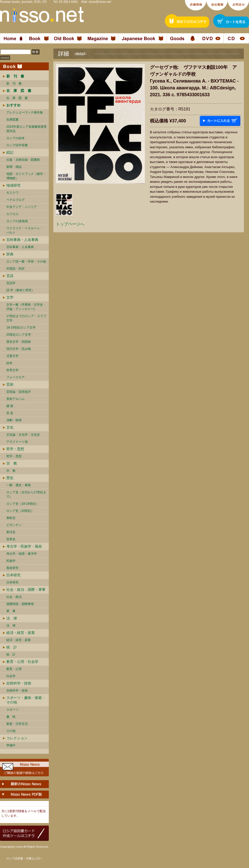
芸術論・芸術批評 (19, 392)
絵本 (9, 363)
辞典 (10, 254)
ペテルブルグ (15, 200)
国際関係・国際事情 (20, 604)
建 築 (10, 406)
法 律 (12, 618)
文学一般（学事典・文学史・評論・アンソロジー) (26, 307)
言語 (10, 276)
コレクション (17, 738)
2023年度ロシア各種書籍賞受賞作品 (27, 129)
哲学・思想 (15, 449)
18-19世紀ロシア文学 (21, 327)
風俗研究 (12, 568)
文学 (10, 297)
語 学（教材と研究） (20, 290)
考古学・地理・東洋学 (22, 554)
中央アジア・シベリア (22, 207)
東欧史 (11, 518)
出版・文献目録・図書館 (23, 160)
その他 (11, 731)
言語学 (11, 283)
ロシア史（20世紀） (20, 511)
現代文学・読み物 (19, 349)
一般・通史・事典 (19, 485)
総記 (10, 152)
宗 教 (12, 463)
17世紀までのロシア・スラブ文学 (26, 318)
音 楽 (10, 413)
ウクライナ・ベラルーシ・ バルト (25, 230)
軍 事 (11, 611)
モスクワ (12, 193)
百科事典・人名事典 (22, 240)
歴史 (10, 478)
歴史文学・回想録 (19, 342)
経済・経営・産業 (21, 633)
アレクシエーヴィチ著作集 (25, 112)
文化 (10, 427)
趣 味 (11, 717)
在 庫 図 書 (17, 98)
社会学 (11, 676)
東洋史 (11, 532)
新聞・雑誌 (14, 167)
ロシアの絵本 (15, 138)
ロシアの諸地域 (17, 221)
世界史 (11, 539)
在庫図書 (12, 120)
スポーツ (12, 710)
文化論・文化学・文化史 (23, 435)
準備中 (11, 745)
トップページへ (70, 224)
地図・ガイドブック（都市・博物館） (26, 176)
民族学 (11, 561)
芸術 (10, 384)
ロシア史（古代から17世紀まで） (26, 494)
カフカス (12, 214)
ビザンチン (14, 525)
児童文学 (12, 356)
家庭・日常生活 (17, 724)
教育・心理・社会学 (22, 662)
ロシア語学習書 (17, 145)
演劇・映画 (14, 420)
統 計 (12, 647)
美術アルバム (15, 399)
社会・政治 (14, 597)
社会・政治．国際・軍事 (26, 589)
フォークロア (15, 377)
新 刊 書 (14, 84)
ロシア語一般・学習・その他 (26, 261)
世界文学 (12, 370)
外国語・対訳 (15, 269)
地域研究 (13, 185)
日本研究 (13, 575)
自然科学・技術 (19, 683)
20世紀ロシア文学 (19, 335)
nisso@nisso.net (100, 2)
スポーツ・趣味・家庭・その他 (26, 700)
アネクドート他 (17, 442)
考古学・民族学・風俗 (24, 546)
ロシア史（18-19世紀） (22, 504)
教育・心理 (14, 669)
